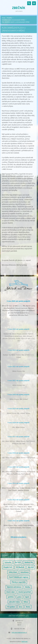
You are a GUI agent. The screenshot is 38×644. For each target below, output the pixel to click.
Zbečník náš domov (14, 587)
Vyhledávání (29, 3)
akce (21, 607)
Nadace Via (29, 562)
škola (28, 607)
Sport (27, 597)
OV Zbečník (20, 567)
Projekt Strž (8, 567)
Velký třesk (13, 572)
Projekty (9, 18)
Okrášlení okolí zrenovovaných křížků (13, 20)
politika (11, 597)
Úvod (3, 18)
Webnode (24, 642)
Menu (34, 3)
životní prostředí (25, 592)
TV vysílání (11, 607)
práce (19, 597)
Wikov (26, 602)
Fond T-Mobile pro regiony (19, 577)
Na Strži (18, 562)
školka (28, 587)
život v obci (11, 592)
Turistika (8, 562)
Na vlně (31, 567)
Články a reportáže (19, 582)
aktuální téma (14, 602)
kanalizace (25, 572)
